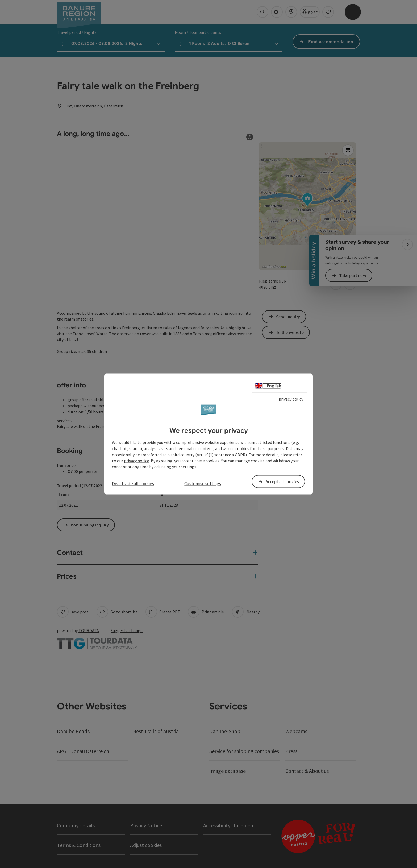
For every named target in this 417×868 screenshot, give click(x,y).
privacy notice (137, 460)
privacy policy (291, 399)
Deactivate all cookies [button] (133, 484)
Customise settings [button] (203, 484)
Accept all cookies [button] (282, 481)
